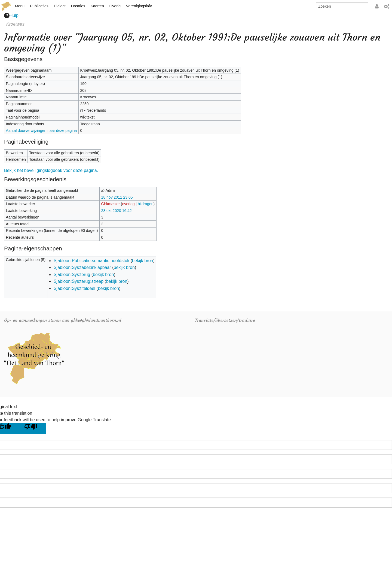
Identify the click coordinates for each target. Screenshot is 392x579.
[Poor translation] (33, 429)
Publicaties (39, 6)
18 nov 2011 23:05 (117, 197)
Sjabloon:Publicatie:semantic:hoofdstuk (91, 261)
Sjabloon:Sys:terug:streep (79, 281)
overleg (128, 204)
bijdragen (146, 204)
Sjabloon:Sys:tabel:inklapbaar (82, 267)
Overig (115, 6)
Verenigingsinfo (139, 6)
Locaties (78, 6)
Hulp (11, 16)
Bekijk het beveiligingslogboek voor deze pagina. (51, 170)
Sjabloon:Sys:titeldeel (74, 288)
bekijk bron (143, 261)
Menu (20, 6)
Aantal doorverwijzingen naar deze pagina (42, 131)
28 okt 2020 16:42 (117, 211)
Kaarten (97, 6)
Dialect (60, 6)
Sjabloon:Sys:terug (72, 275)
